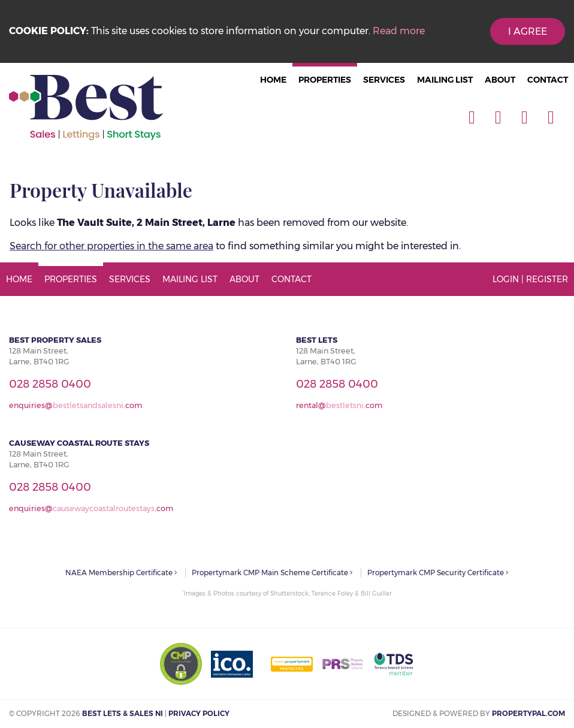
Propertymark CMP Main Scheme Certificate (272, 573)
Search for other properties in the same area (111, 246)
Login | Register (530, 279)
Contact (548, 80)
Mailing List (445, 80)
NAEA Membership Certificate (121, 573)
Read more (399, 31)
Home (273, 80)
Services (384, 80)
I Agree (528, 31)
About (500, 80)
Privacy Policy (199, 713)
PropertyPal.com (528, 713)
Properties (325, 80)
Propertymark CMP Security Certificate (438, 573)
